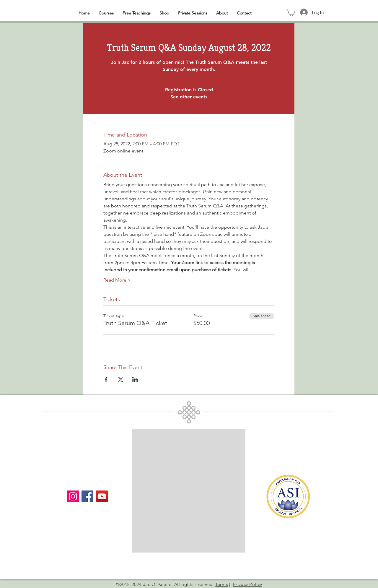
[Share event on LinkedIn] (135, 379)
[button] (291, 13)
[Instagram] (73, 496)
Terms (221, 584)
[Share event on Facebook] (106, 379)
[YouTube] (102, 496)
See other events (189, 97)
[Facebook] (87, 496)
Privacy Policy (248, 584)
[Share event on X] (121, 379)
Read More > (117, 280)
